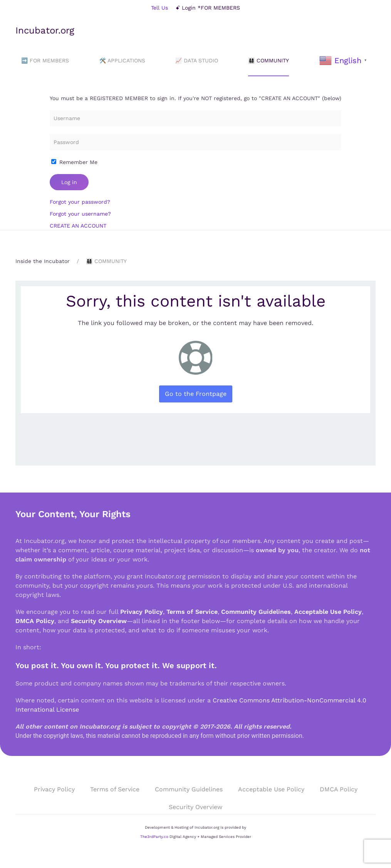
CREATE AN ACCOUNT (78, 226)
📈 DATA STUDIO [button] (197, 60)
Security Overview (99, 621)
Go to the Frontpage (196, 394)
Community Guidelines (256, 612)
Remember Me (74, 162)
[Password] (195, 142)
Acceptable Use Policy (328, 612)
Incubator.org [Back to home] (45, 30)
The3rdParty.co (154, 837)
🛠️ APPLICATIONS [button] (122, 60)
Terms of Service (192, 612)
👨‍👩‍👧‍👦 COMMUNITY (268, 60)
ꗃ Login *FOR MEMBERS (208, 8)
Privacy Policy (142, 612)
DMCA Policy (35, 621)
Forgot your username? (80, 214)
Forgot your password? (80, 202)
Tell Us (159, 8)
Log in (69, 182)
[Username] (195, 118)
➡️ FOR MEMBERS (45, 60)
